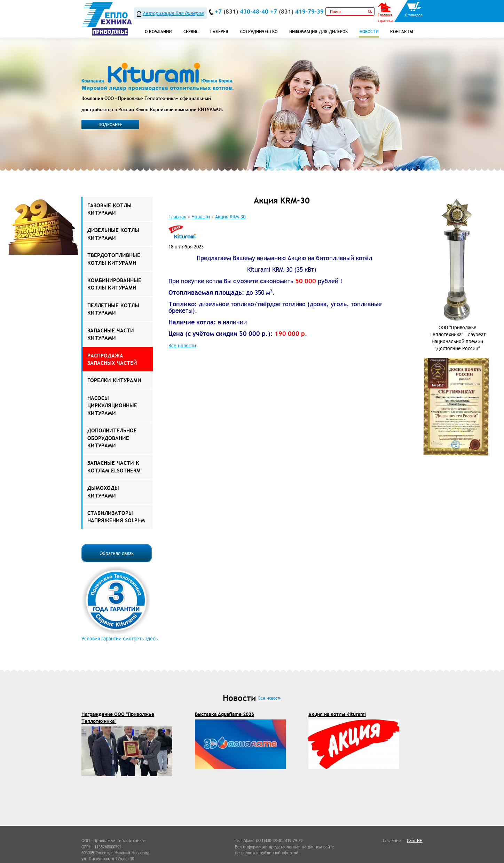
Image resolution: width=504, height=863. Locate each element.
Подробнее (111, 125)
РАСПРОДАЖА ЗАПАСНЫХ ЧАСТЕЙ (112, 359)
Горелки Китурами (114, 380)
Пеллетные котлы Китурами (113, 309)
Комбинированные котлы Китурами (114, 284)
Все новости (182, 346)
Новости (369, 32)
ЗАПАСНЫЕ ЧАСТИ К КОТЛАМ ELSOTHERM (114, 467)
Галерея (219, 32)
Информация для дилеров (318, 32)
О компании (158, 32)
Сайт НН (415, 841)
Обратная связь (117, 553)
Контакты (402, 32)
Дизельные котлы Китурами (113, 234)
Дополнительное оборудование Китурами (112, 438)
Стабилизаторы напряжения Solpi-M (116, 517)
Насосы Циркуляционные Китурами (112, 406)
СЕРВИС (191, 32)
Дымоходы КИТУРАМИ (103, 492)
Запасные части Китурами (111, 334)
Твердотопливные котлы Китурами (114, 259)
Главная (177, 217)
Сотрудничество (259, 32)
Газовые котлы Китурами (109, 209)
